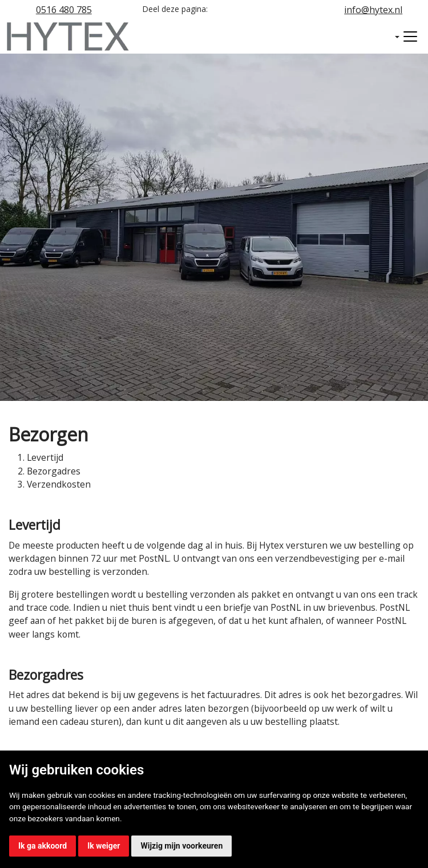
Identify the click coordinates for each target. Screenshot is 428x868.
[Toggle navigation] (410, 36)
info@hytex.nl (373, 10)
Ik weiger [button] (104, 846)
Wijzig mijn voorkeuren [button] (181, 846)
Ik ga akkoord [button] (43, 846)
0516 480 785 (64, 10)
